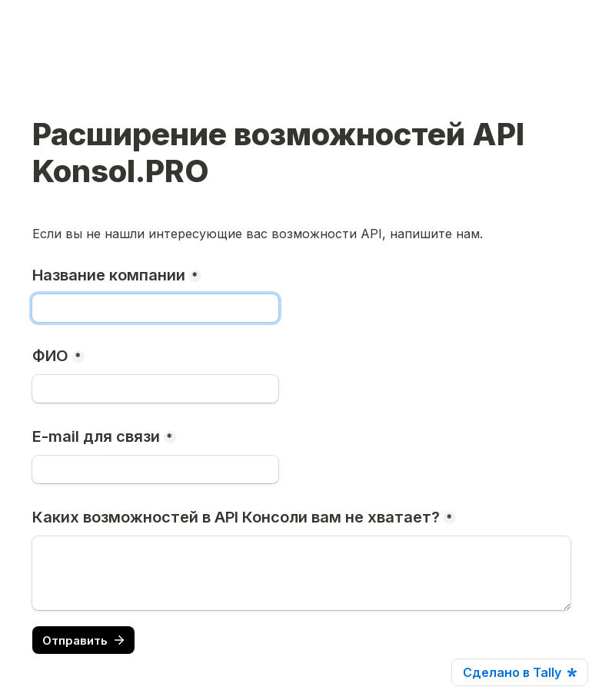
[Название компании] (155, 308)
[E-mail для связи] (155, 469)
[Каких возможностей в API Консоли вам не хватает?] (301, 573)
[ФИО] (155, 389)
